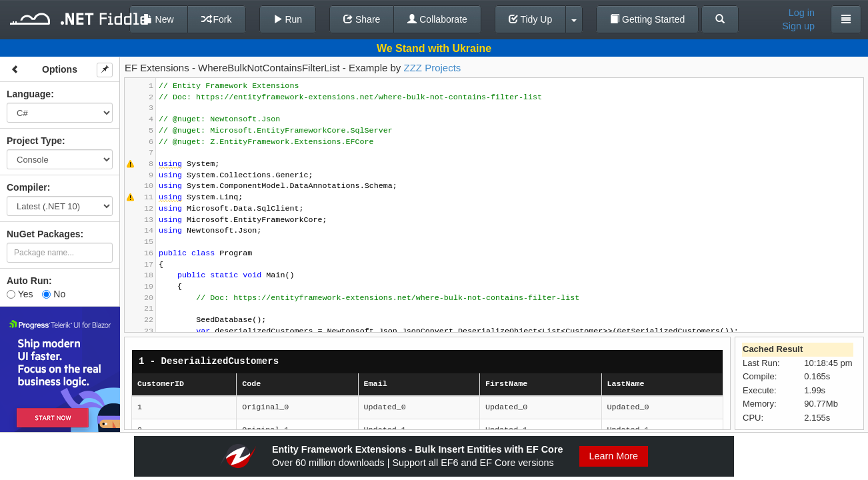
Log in (802, 13)
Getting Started (647, 19)
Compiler (27, 187)
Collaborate (437, 19)
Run (288, 19)
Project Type (34, 141)
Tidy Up (530, 19)
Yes (20, 294)
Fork (217, 19)
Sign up (798, 26)
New (159, 19)
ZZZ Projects (432, 68)
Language (29, 94)
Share (362, 19)
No (54, 294)
